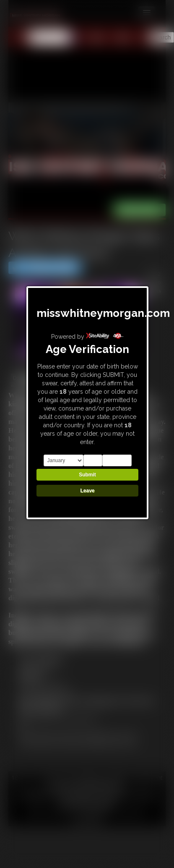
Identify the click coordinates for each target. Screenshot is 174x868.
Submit (87, 475)
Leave (87, 491)
